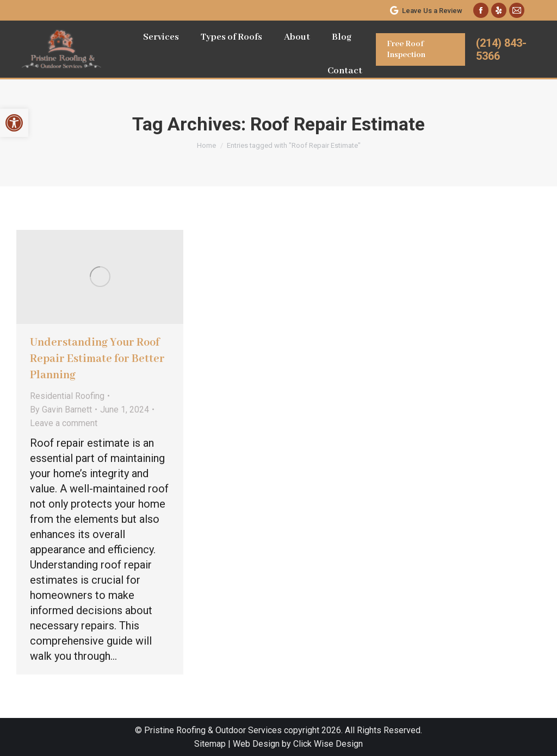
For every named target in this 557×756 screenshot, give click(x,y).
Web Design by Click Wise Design (298, 744)
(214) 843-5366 (501, 49)
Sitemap (210, 744)
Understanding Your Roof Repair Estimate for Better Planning (97, 359)
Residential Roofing (67, 396)
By (61, 410)
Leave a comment (64, 423)
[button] (14, 123)
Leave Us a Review (425, 11)
